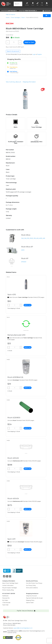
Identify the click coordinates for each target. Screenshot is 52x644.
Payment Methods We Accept (34, 598)
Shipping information (29, 82)
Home (8, 18)
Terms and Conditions (32, 588)
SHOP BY (9, 11)
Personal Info (6, 598)
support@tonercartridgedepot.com (23, 628)
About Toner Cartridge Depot (10, 583)
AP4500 (24, 262)
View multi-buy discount (14, 82)
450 (37, 238)
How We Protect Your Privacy (34, 583)
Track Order (5, 605)
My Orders (5, 600)
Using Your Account (31, 596)
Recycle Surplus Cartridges (10, 588)
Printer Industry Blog (8, 590)
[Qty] (14, 42)
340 (22, 238)
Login (34, 54)
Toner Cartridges (15, 18)
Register (39, 54)
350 (28, 238)
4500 (23, 250)
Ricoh (23, 18)
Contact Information (8, 585)
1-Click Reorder (6, 603)
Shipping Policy (30, 600)
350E (31, 238)
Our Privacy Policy (31, 585)
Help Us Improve (11, 15)
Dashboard (5, 596)
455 (44, 238)
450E (41, 238)
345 (25, 238)
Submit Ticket (30, 603)
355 (35, 238)
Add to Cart (29, 42)
